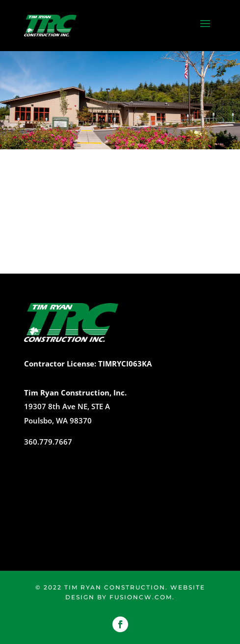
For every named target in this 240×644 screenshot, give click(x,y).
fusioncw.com (141, 597)
